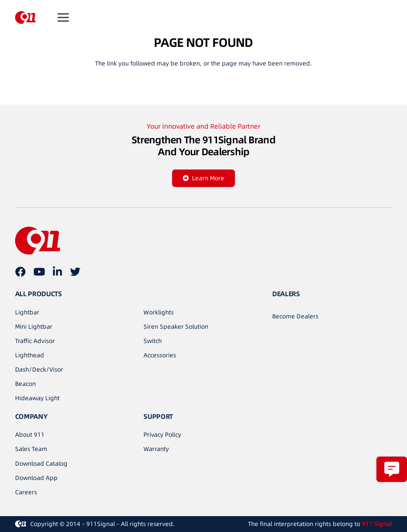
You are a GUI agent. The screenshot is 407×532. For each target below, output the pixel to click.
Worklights (159, 312)
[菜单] (63, 17)
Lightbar (27, 312)
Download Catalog (41, 464)
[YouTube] (39, 272)
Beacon (25, 384)
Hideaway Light (37, 398)
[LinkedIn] (57, 272)
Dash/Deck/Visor (39, 369)
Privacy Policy (162, 435)
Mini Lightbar (34, 327)
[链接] (25, 17)
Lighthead (30, 355)
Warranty (156, 449)
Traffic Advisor (35, 341)
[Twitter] (75, 272)
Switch (153, 341)
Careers (26, 492)
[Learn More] (203, 178)
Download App (36, 478)
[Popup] (392, 469)
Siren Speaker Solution (176, 327)
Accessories (160, 355)
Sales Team (31, 449)
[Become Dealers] (295, 316)
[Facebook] (20, 272)
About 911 (30, 435)
